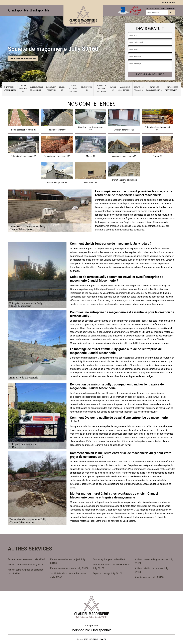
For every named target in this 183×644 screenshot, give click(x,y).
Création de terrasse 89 (139, 89)
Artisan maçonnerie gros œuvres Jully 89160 (154, 561)
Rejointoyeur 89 (87, 89)
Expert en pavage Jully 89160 (108, 573)
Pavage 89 (113, 89)
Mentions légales (98, 639)
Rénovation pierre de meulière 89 (101, 89)
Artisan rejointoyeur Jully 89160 (109, 559)
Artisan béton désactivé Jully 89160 (26, 565)
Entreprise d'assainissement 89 (154, 89)
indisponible (18, 10)
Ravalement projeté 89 (51, 89)
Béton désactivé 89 (23, 89)
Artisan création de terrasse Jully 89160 (152, 570)
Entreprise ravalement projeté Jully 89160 (68, 561)
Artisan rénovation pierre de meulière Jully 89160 (111, 566)
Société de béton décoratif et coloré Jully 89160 (68, 575)
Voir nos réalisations (23, 59)
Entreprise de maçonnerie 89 (10, 89)
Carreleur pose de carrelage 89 (37, 89)
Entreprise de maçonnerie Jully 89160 (69, 568)
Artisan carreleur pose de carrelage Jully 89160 (26, 572)
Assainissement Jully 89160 (149, 577)
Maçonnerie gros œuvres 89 (125, 89)
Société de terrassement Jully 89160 (26, 559)
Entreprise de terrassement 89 (172, 89)
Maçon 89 (62, 89)
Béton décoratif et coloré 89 (73, 89)
